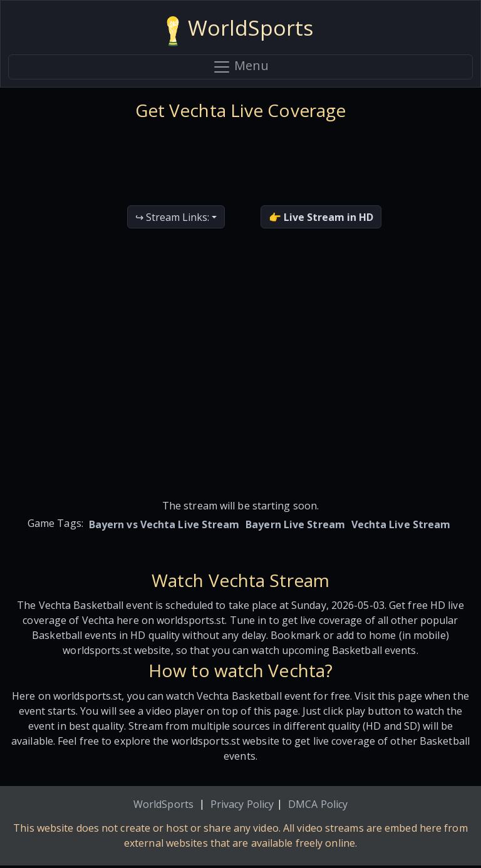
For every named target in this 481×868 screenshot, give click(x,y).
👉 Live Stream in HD (321, 217)
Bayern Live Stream (295, 524)
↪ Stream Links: (172, 217)
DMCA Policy (318, 804)
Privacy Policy (242, 804)
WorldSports (163, 804)
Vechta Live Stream (401, 524)
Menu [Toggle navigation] (240, 67)
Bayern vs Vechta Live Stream (164, 524)
